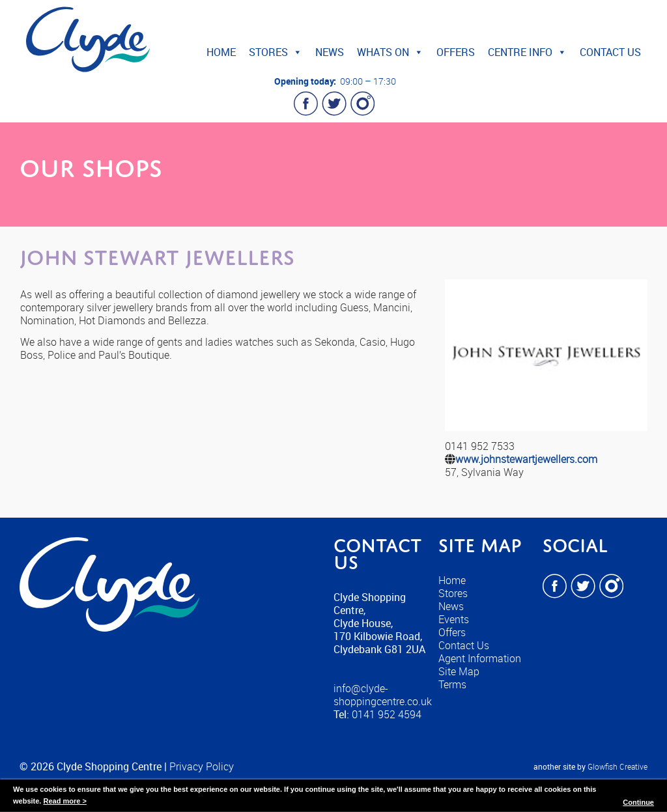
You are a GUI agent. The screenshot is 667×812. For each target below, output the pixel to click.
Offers (456, 52)
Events (454, 619)
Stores (276, 52)
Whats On (390, 52)
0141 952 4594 (387, 714)
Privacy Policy (202, 766)
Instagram (362, 104)
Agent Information (480, 658)
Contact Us (610, 52)
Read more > (64, 801)
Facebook (306, 104)
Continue (638, 802)
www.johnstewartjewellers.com (526, 459)
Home (221, 52)
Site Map (459, 671)
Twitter (334, 104)
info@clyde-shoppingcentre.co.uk (383, 695)
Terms (452, 684)
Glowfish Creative (617, 766)
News (330, 52)
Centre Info (527, 52)
